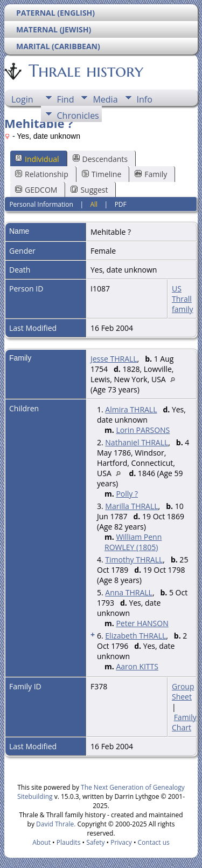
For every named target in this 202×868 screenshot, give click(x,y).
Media (105, 99)
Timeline (102, 174)
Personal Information (41, 204)
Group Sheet (183, 691)
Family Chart (184, 722)
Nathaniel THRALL (137, 442)
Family (151, 174)
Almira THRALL (131, 409)
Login (22, 99)
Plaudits (69, 842)
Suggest (89, 190)
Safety (95, 842)
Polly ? (127, 494)
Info (145, 99)
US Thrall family (183, 299)
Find (66, 99)
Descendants (100, 159)
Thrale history (85, 71)
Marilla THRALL (131, 506)
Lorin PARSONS (143, 430)
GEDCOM (36, 190)
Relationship (42, 174)
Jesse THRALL (114, 359)
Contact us (154, 842)
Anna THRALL (129, 592)
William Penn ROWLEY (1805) (133, 542)
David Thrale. (56, 824)
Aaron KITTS (137, 666)
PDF (121, 204)
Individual (37, 159)
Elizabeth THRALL (135, 636)
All (94, 204)
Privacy (121, 842)
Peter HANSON (142, 623)
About (41, 842)
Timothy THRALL (134, 560)
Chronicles (78, 116)
